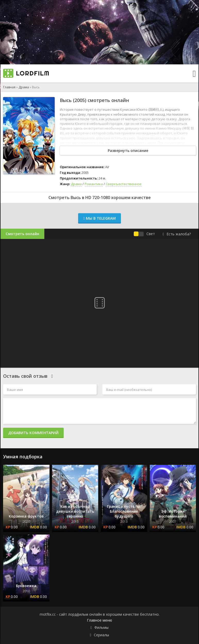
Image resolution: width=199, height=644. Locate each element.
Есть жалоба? (177, 234)
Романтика (94, 184)
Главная (9, 87)
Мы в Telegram (99, 218)
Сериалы (101, 635)
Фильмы (101, 627)
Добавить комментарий (33, 433)
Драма (24, 87)
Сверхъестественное (124, 184)
